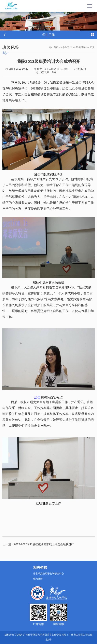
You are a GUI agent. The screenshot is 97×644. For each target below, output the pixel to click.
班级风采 (81, 47)
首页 (56, 47)
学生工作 (67, 47)
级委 (37, 397)
